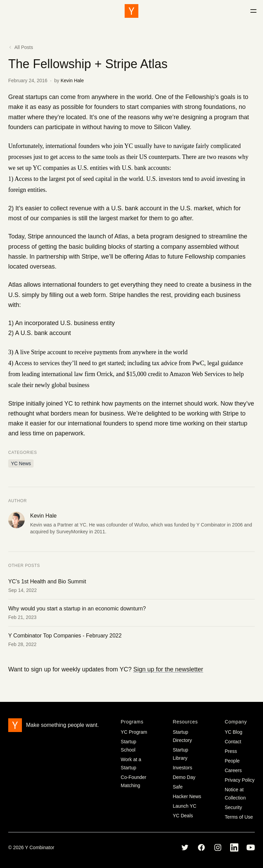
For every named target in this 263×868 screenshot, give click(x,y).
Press (231, 751)
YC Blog (233, 732)
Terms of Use (239, 817)
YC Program (134, 732)
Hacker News (187, 796)
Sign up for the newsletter (168, 669)
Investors (182, 768)
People (232, 761)
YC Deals (183, 816)
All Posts (21, 47)
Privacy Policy (240, 780)
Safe (178, 787)
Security (233, 807)
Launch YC (184, 806)
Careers (233, 770)
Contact (233, 742)
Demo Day (184, 777)
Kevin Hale (72, 80)
